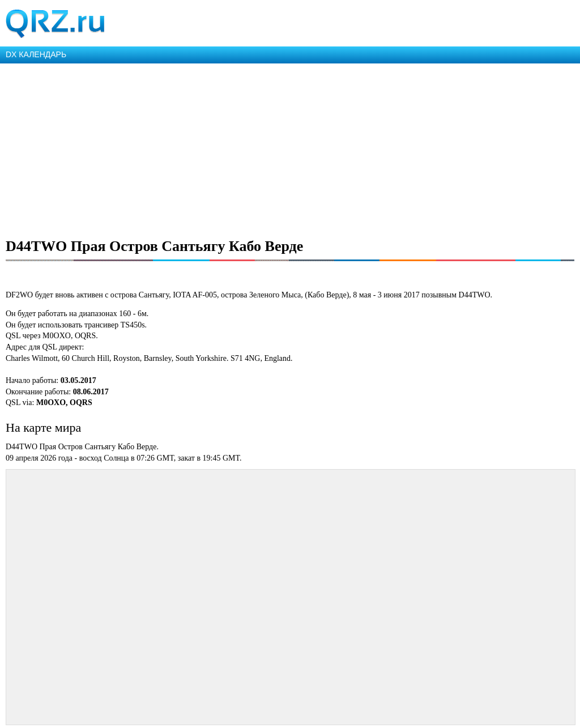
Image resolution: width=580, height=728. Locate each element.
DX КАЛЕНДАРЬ (36, 54)
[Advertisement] (290, 148)
